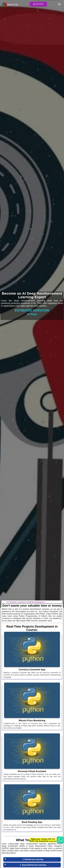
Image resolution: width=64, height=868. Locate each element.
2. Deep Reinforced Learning (33, 865)
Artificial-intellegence (36, 602)
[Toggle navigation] (59, 4)
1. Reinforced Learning (33, 859)
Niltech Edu (10, 5)
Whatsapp (38, 4)
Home (12, 602)
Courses (21, 602)
